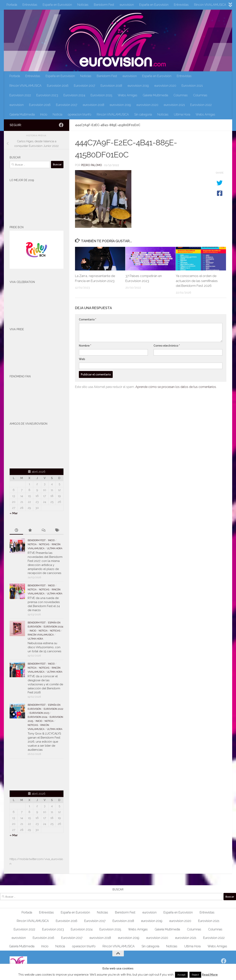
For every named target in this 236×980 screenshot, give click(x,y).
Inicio (44, 114)
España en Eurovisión (57, 5)
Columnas (181, 95)
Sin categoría (143, 114)
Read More (210, 975)
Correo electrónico (167, 346)
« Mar (14, 513)
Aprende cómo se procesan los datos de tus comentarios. (176, 387)
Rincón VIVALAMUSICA (210, 5)
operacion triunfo (80, 114)
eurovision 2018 (93, 105)
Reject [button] (195, 975)
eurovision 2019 (138, 86)
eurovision (127, 5)
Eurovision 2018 (111, 86)
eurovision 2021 (174, 105)
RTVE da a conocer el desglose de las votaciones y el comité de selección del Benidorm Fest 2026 (45, 684)
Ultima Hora (182, 114)
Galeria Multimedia (155, 95)
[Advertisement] (32, 774)
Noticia (58, 114)
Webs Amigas (128, 95)
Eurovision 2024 (74, 95)
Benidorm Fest (104, 5)
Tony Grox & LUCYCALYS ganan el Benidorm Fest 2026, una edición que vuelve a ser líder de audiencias (44, 742)
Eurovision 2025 (101, 95)
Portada (12, 5)
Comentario (88, 319)
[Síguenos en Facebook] (61, 125)
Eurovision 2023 (47, 95)
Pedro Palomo (92, 165)
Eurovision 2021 (192, 86)
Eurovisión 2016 (58, 86)
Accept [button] (181, 975)
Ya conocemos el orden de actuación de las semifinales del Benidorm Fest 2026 (197, 281)
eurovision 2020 (165, 86)
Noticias (83, 5)
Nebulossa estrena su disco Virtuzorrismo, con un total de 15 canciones (44, 647)
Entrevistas (30, 5)
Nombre (85, 346)
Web (82, 359)
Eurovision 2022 (20, 95)
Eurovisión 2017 (85, 86)
